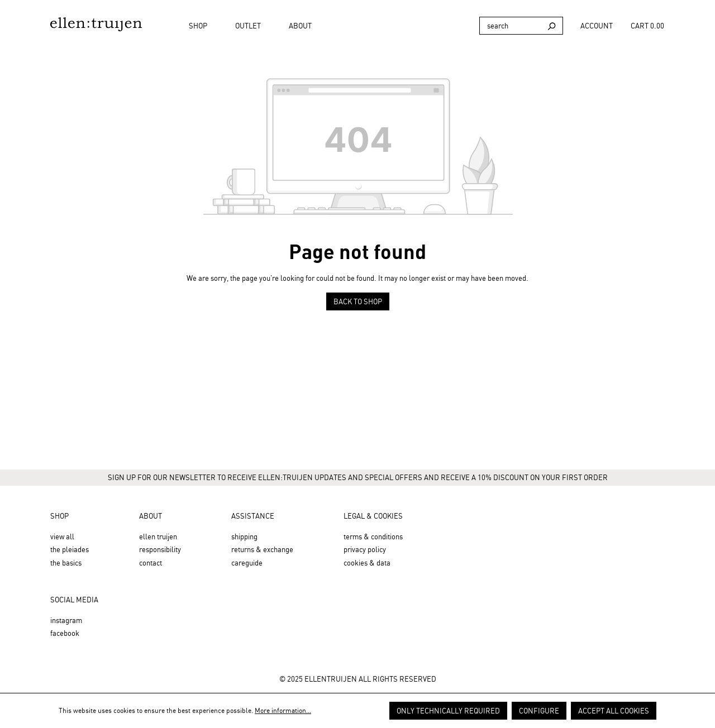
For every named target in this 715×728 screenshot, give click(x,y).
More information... (283, 710)
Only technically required (448, 711)
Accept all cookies (614, 711)
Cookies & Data (367, 563)
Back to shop (358, 301)
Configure (539, 711)
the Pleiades (70, 549)
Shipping (244, 537)
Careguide (247, 563)
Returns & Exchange (262, 549)
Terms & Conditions (373, 537)
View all (62, 537)
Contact (151, 563)
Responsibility (160, 549)
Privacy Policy (365, 549)
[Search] (510, 26)
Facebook (65, 633)
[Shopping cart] (650, 26)
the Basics (66, 563)
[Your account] (597, 26)
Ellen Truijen (158, 537)
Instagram (66, 620)
